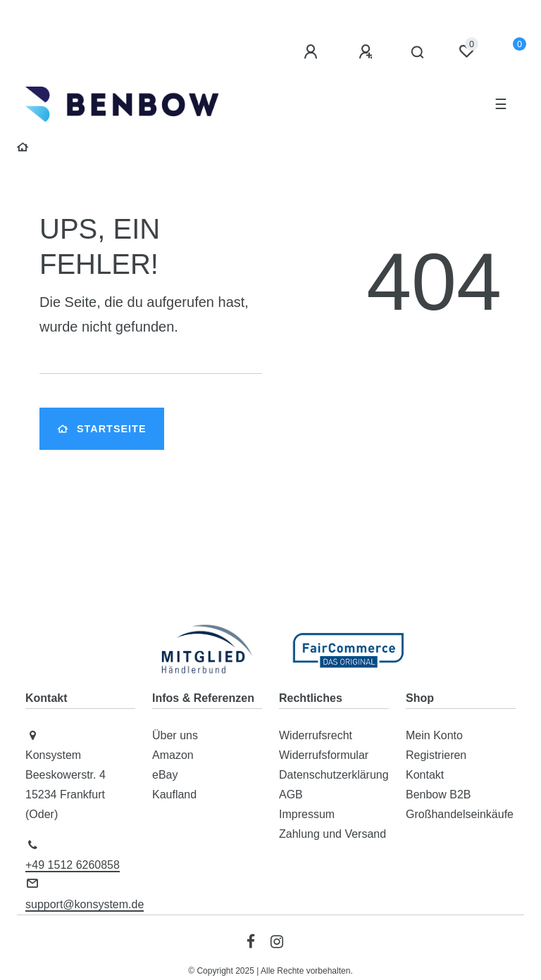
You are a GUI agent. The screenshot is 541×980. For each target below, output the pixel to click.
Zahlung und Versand (332, 834)
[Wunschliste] (466, 51)
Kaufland (174, 794)
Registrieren (436, 755)
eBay (165, 775)
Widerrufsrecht (316, 735)
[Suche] (418, 53)
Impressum (307, 814)
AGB (291, 794)
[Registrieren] (368, 52)
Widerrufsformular (324, 755)
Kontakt (425, 775)
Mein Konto (434, 735)
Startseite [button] (102, 429)
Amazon (173, 755)
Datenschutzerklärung (334, 775)
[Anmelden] (313, 52)
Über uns (175, 735)
